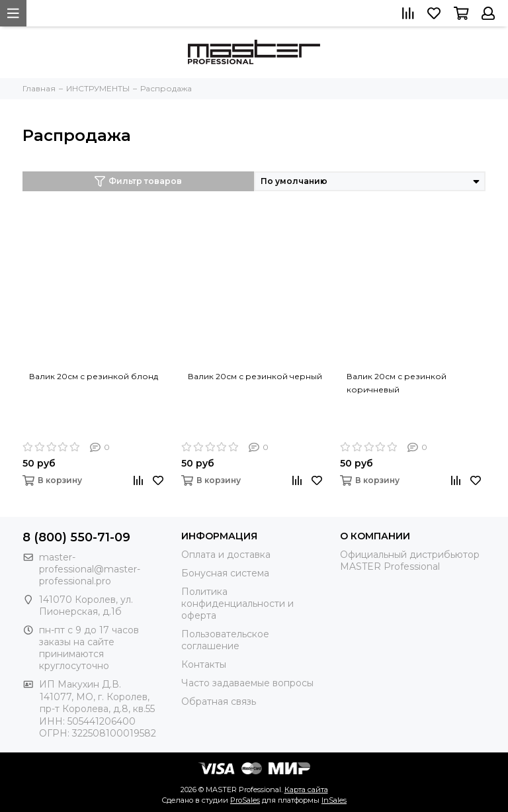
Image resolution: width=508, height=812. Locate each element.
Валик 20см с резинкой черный (255, 376)
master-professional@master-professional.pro (90, 569)
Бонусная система (225, 573)
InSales (334, 800)
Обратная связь (219, 701)
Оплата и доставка (226, 555)
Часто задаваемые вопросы (247, 683)
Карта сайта (306, 789)
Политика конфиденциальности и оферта (237, 604)
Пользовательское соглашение (225, 640)
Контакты (204, 664)
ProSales (245, 800)
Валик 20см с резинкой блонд (94, 376)
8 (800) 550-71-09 (76, 537)
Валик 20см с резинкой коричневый (397, 383)
